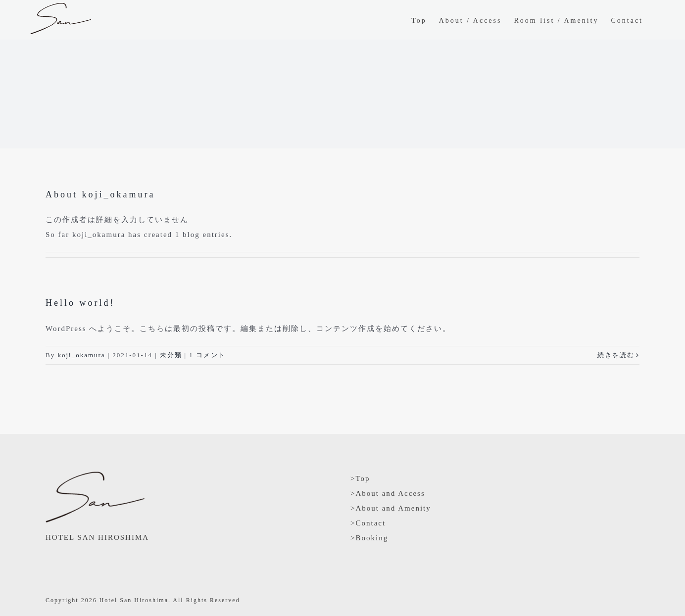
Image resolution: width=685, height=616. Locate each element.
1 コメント (207, 355)
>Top (360, 478)
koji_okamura (81, 355)
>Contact (368, 523)
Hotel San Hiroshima (134, 600)
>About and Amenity (391, 508)
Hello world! (80, 303)
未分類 (171, 355)
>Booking (369, 538)
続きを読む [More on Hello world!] (616, 355)
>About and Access (388, 493)
